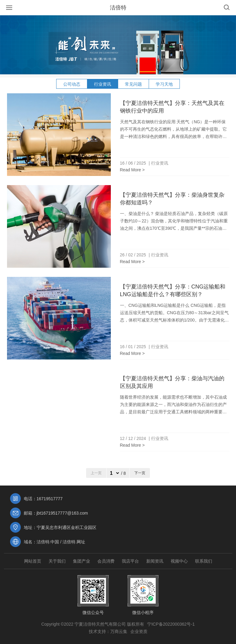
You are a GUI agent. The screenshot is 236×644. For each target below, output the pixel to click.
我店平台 (130, 561)
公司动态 (72, 84)
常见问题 (133, 84)
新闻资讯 (155, 561)
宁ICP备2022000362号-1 (171, 624)
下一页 (140, 473)
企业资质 (139, 631)
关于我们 (57, 561)
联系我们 (204, 561)
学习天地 (164, 84)
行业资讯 (103, 84)
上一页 (96, 473)
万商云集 (119, 631)
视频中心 (179, 561)
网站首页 (33, 561)
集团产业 (82, 561)
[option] (118, 45)
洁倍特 (118, 8)
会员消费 (106, 561)
